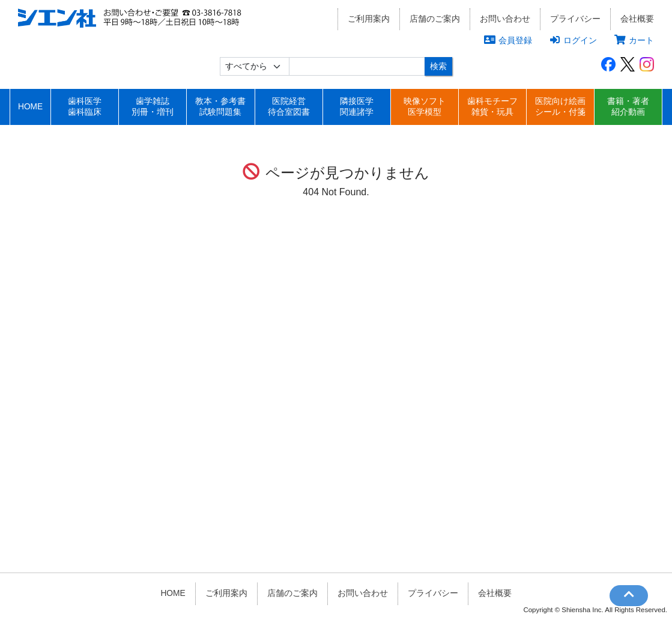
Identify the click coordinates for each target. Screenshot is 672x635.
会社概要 (637, 19)
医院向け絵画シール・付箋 (560, 107)
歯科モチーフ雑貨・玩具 (492, 107)
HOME (30, 107)
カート (634, 40)
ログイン (574, 40)
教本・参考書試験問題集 (220, 107)
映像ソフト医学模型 (425, 107)
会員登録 (508, 40)
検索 (438, 66)
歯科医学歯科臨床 (85, 107)
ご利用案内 (369, 19)
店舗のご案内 (435, 19)
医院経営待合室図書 (289, 107)
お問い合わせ (505, 19)
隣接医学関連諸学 (357, 107)
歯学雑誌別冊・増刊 (153, 107)
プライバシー (575, 19)
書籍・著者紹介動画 (628, 107)
